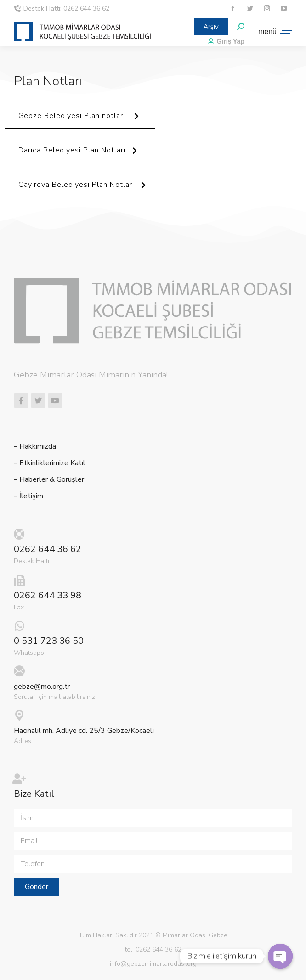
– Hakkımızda (35, 447)
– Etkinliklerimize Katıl (50, 463)
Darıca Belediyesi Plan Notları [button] (79, 154)
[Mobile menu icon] (273, 32)
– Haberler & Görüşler (49, 480)
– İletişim (28, 496)
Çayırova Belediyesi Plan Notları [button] (83, 189)
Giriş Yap (226, 41)
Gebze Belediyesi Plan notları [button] (80, 120)
